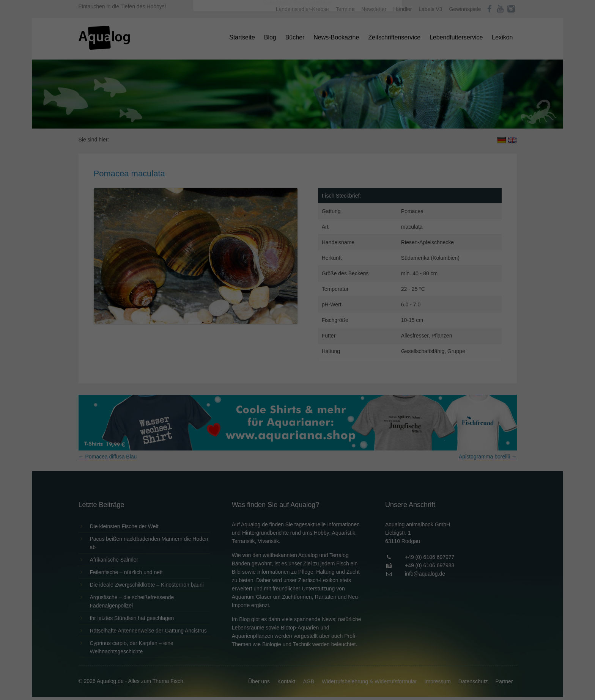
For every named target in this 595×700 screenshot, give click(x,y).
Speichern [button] (298, 171)
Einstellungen (215, 104)
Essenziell (216, 122)
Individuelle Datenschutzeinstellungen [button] (298, 193)
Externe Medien (367, 122)
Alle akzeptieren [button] (298, 149)
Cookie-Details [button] (276, 210)
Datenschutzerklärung (250, 97)
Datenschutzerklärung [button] (313, 210)
